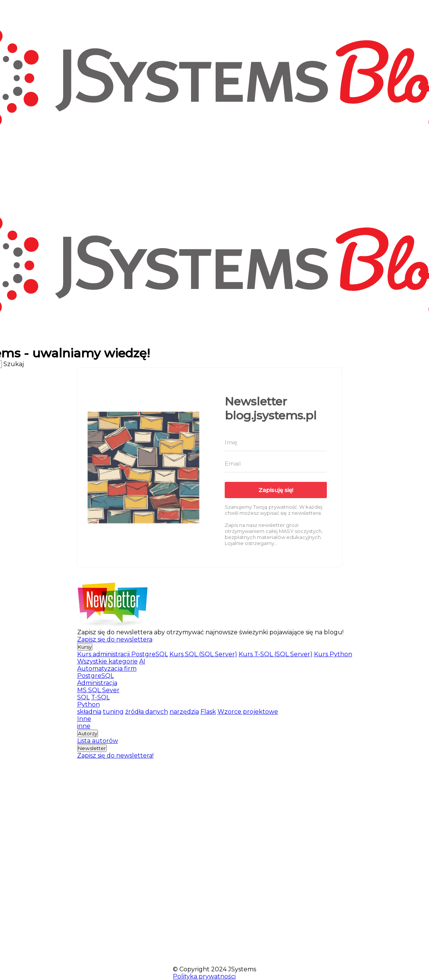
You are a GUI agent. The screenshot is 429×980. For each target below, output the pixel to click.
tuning (113, 712)
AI (142, 661)
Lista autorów (98, 741)
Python (89, 704)
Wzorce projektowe (248, 712)
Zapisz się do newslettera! (115, 756)
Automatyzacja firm (107, 669)
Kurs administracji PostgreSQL (123, 654)
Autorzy (88, 733)
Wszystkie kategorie (107, 661)
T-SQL (100, 697)
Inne (84, 719)
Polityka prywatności (204, 976)
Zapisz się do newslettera (115, 639)
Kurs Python (333, 654)
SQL (83, 697)
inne (84, 726)
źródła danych (147, 712)
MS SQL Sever (98, 690)
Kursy (85, 647)
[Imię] (276, 443)
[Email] (276, 464)
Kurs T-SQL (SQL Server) (276, 654)
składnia (89, 712)
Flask (208, 712)
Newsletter (92, 748)
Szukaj (14, 364)
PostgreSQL (96, 676)
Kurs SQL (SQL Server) (203, 654)
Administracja (97, 683)
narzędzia (184, 712)
